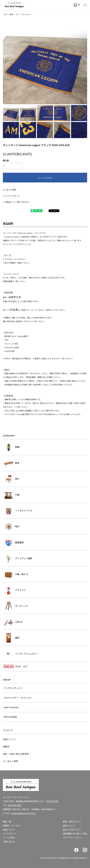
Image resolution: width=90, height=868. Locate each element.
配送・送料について (72, 822)
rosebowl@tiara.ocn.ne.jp (23, 813)
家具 (11, 14)
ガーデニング (16, 606)
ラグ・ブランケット (23, 14)
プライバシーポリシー (73, 838)
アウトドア (15, 590)
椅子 (12, 479)
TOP (5, 14)
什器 (12, 495)
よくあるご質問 (9, 190)
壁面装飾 (14, 543)
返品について (69, 826)
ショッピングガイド (11, 196)
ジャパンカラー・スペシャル (18, 698)
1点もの (13, 622)
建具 (12, 638)
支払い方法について (72, 830)
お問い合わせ (9, 842)
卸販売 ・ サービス (11, 826)
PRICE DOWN (10, 717)
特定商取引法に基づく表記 (75, 834)
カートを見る (9, 838)
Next (84, 62)
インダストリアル (18, 511)
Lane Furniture (11, 707)
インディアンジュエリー (21, 654)
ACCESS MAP (52, 801)
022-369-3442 (15, 805)
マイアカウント (10, 834)
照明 (12, 447)
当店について (9, 739)
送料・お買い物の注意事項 (16, 754)
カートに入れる (45, 178)
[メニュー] (85, 5)
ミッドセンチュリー (13, 688)
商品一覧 (7, 822)
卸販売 (6, 747)
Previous (6, 62)
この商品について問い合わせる (16, 202)
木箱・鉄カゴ (16, 574)
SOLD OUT (16, 666)
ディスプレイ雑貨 (18, 558)
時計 (12, 527)
